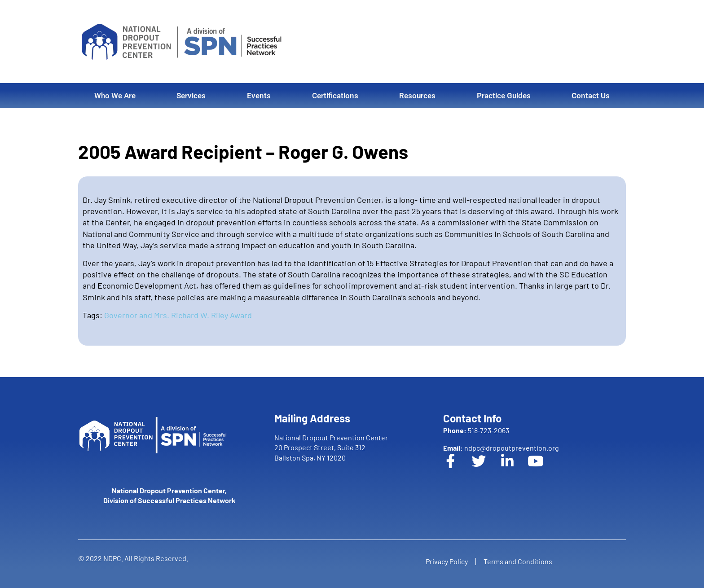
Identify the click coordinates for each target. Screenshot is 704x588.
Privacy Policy (445, 561)
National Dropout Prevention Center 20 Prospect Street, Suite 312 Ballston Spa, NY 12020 (331, 448)
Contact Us (591, 96)
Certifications (335, 96)
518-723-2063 (476, 430)
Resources (417, 96)
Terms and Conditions (519, 561)
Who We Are (115, 96)
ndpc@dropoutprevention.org (501, 448)
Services (191, 96)
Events (259, 96)
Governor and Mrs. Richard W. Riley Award (178, 315)
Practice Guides (504, 96)
